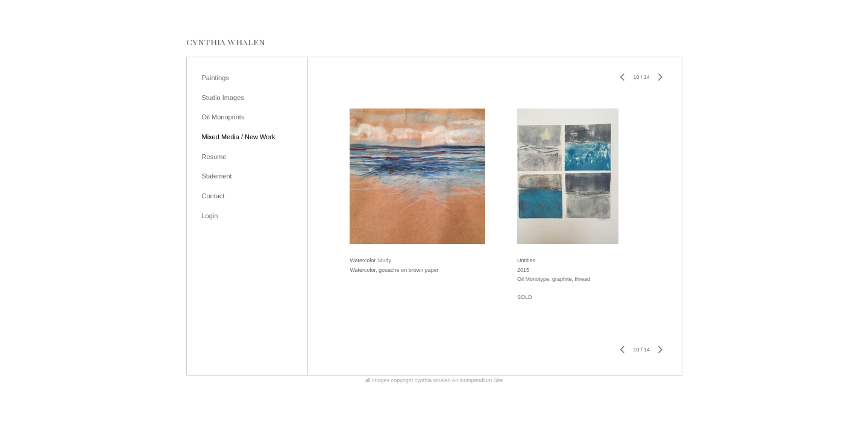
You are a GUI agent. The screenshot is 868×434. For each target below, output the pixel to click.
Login (210, 216)
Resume (214, 157)
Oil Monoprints (223, 117)
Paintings (215, 78)
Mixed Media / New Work (239, 137)
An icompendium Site (477, 380)
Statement (217, 176)
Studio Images (223, 98)
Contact (213, 196)
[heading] (226, 42)
